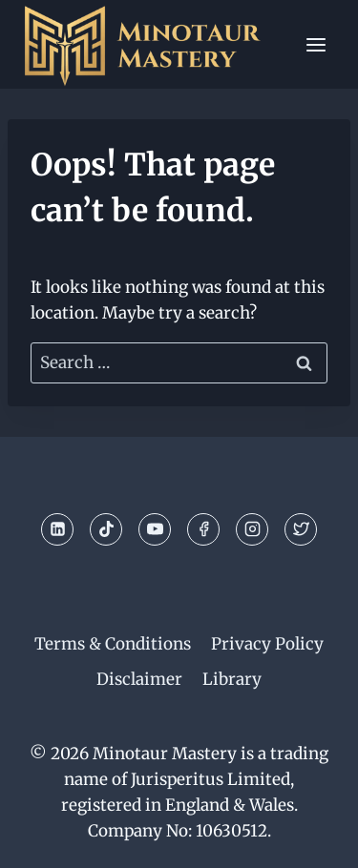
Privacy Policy (267, 644)
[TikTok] (106, 529)
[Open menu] (316, 44)
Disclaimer (139, 679)
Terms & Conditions (113, 644)
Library (232, 679)
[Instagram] (252, 529)
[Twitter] (301, 529)
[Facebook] (203, 529)
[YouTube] (155, 529)
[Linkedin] (57, 529)
